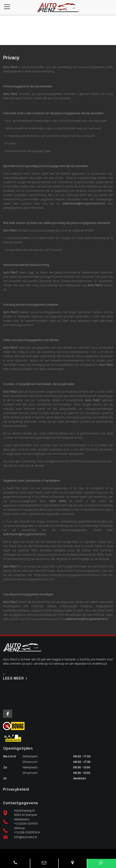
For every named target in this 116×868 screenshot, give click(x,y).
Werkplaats (8, 26)
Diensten (6, 30)
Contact (6, 43)
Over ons (6, 35)
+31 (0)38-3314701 (26, 824)
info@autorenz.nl (25, 837)
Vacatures (7, 39)
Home (4, 17)
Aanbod (5, 22)
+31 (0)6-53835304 (27, 833)
